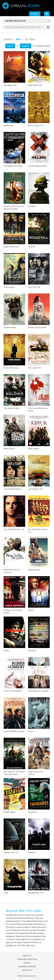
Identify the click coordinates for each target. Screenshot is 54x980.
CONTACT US (27, 970)
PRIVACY (27, 963)
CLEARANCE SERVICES (27, 967)
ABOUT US (27, 956)
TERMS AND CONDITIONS (27, 959)
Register (35, 14)
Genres (8, 39)
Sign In (10, 46)
